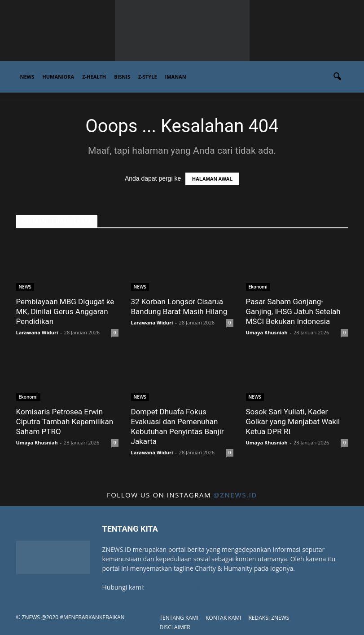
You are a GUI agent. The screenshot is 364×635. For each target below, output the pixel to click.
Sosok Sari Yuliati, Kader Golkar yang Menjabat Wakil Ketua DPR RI (293, 422)
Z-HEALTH (94, 77)
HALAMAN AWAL (212, 179)
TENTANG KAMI (179, 618)
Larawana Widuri (37, 332)
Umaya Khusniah (267, 332)
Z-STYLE (148, 77)
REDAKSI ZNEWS (269, 618)
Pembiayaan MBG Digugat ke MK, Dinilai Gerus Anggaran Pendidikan (65, 311)
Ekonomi (258, 287)
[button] (338, 77)
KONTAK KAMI (223, 618)
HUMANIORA (58, 77)
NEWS (27, 77)
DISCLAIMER (175, 627)
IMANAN (176, 77)
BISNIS (122, 77)
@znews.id (235, 495)
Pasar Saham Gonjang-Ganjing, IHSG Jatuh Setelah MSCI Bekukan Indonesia (293, 311)
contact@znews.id (173, 587)
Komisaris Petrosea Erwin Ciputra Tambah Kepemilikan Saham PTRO (65, 422)
